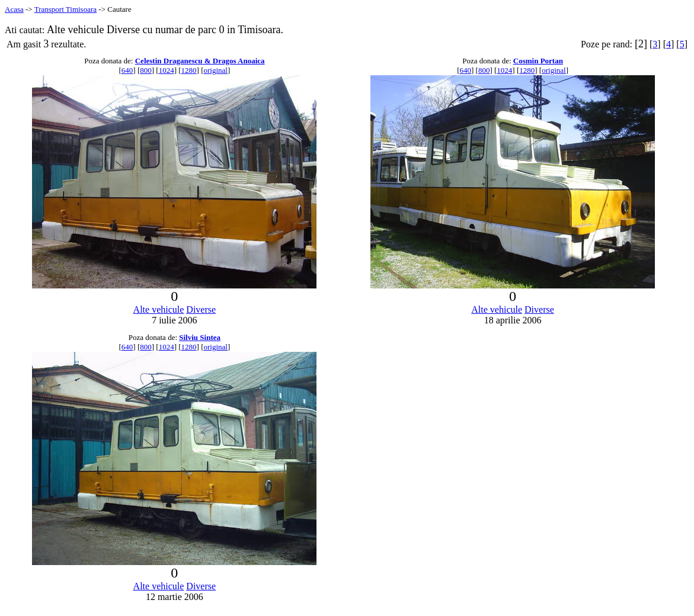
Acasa (14, 9)
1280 (189, 70)
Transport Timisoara (65, 9)
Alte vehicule (159, 309)
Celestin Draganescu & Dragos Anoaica (200, 61)
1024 (167, 70)
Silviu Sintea (200, 337)
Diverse (201, 309)
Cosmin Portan (538, 61)
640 (127, 70)
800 (146, 70)
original (215, 70)
